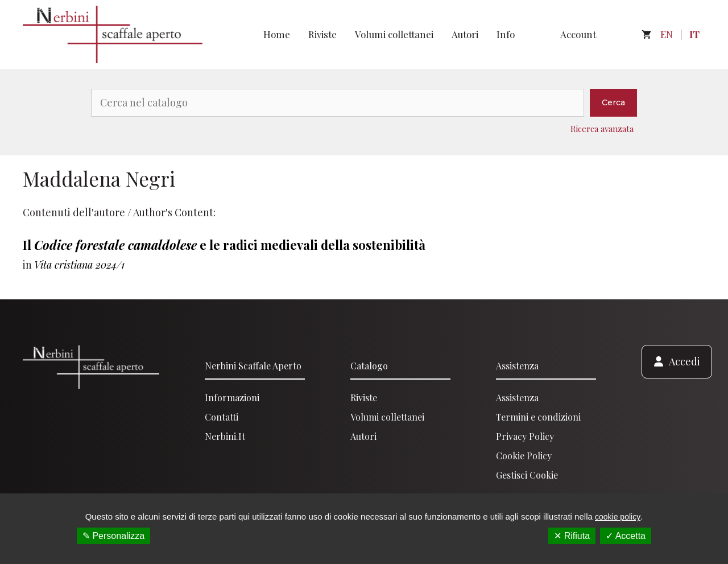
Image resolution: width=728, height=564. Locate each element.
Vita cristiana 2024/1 (79, 265)
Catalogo (369, 366)
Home (277, 34)
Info (506, 34)
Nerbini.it (225, 436)
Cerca (613, 102)
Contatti (222, 417)
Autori (465, 34)
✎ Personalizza (113, 536)
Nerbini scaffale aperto (253, 366)
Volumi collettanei (394, 34)
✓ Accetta (626, 536)
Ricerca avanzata (602, 129)
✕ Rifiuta (572, 536)
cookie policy (618, 517)
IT (694, 34)
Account (578, 34)
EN (667, 34)
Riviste (322, 34)
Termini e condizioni (538, 417)
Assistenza (517, 366)
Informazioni (232, 398)
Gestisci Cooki (525, 475)
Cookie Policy (524, 456)
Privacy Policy (525, 436)
